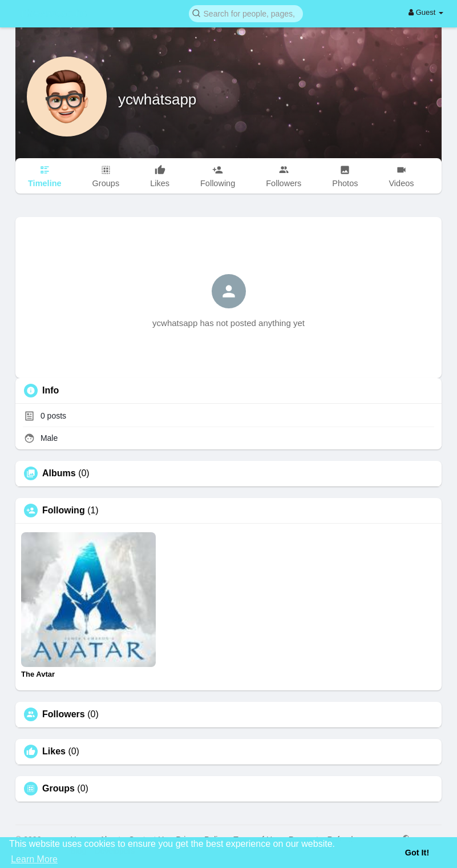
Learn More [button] (34, 859)
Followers (64, 714)
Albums (59, 473)
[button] (246, 13)
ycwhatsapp (157, 99)
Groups (58, 789)
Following (64, 511)
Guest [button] (426, 12)
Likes (54, 752)
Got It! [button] (417, 853)
